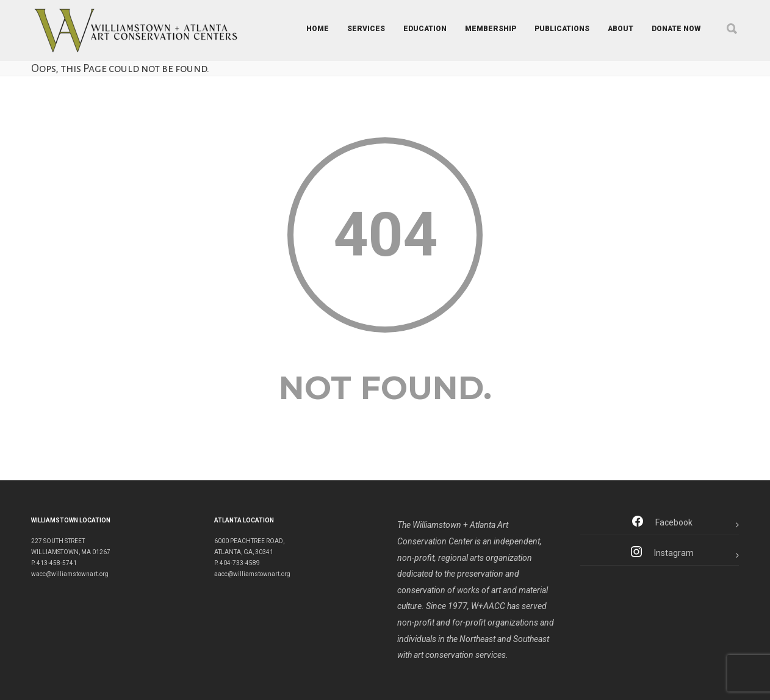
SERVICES (366, 29)
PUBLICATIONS (562, 29)
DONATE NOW (676, 29)
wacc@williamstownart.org (70, 574)
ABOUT (621, 29)
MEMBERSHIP (491, 29)
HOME (318, 29)
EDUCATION (425, 29)
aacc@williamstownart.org (252, 574)
